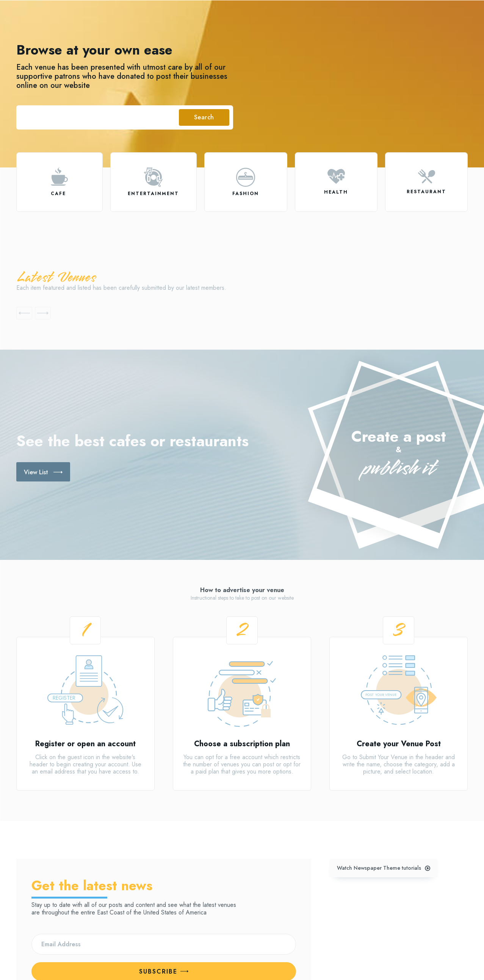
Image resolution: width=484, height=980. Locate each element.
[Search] (204, 117)
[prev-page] (24, 313)
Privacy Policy (113, 930)
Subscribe (164, 912)
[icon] (59, 176)
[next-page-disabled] (43, 313)
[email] (164, 884)
